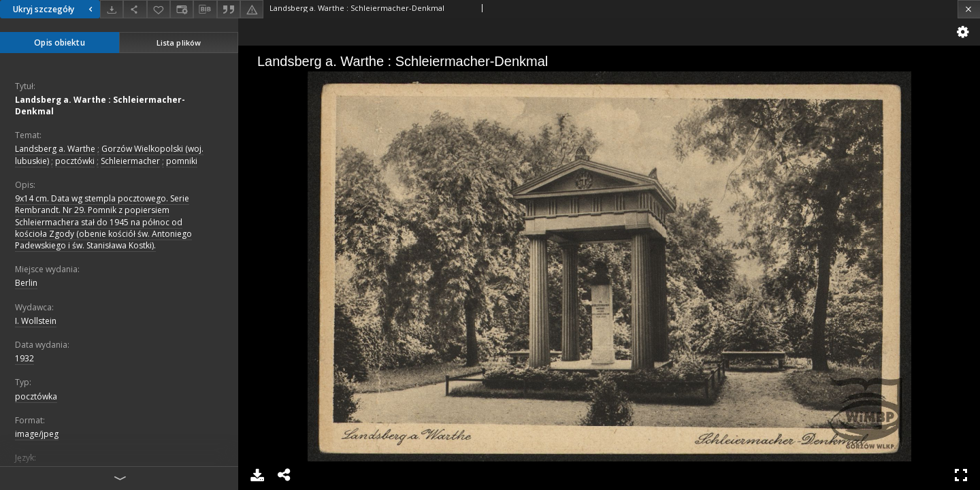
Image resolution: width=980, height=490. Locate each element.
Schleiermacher (130, 161)
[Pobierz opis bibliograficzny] (205, 10)
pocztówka (36, 396)
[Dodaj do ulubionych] (159, 9)
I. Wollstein (36, 321)
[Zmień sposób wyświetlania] (182, 9)
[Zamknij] (969, 9)
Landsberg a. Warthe (55, 149)
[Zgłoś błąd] (252, 9)
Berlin (26, 283)
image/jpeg (37, 434)
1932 (24, 358)
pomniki (182, 161)
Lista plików (179, 43)
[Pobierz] (112, 9)
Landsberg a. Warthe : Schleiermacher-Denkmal (100, 105)
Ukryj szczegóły (54, 9)
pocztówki (75, 161)
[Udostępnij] (135, 9)
